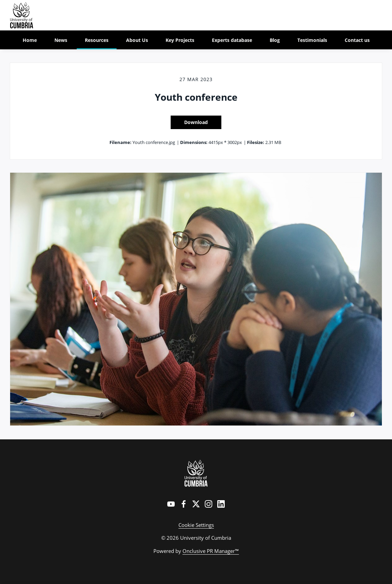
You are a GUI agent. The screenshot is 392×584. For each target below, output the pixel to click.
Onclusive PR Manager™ (211, 551)
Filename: (120, 142)
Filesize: (256, 142)
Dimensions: (194, 142)
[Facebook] (183, 504)
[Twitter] (196, 504)
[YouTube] (171, 504)
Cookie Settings (196, 525)
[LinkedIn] (221, 504)
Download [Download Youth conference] (196, 122)
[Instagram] (209, 504)
